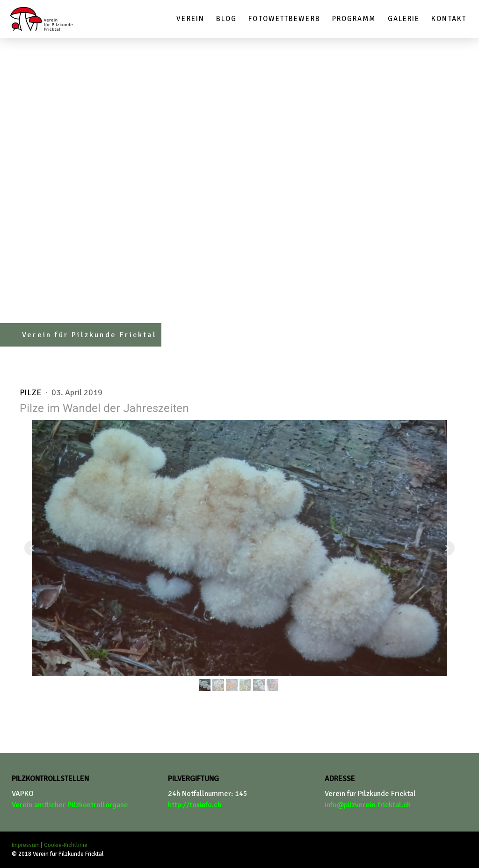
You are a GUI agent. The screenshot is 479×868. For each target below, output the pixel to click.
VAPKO (23, 794)
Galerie (404, 19)
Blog (226, 19)
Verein (190, 19)
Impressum (26, 845)
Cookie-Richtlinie (66, 845)
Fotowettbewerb (284, 19)
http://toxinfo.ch (195, 805)
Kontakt (449, 19)
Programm (354, 19)
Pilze (32, 392)
